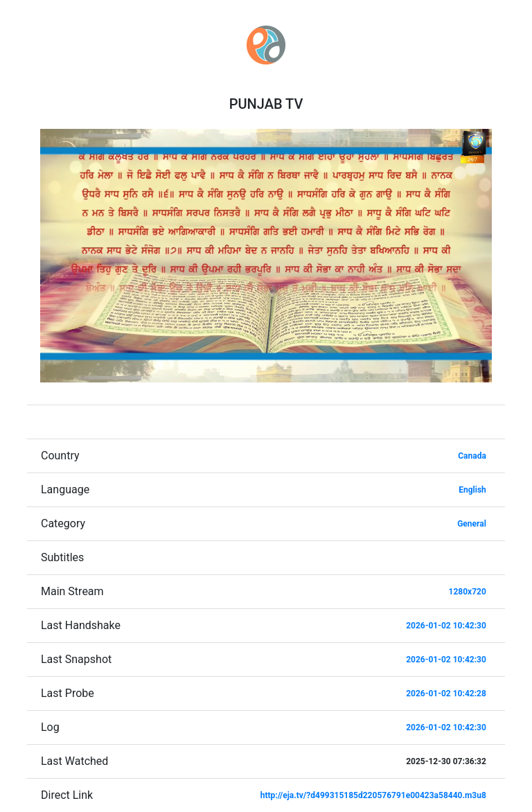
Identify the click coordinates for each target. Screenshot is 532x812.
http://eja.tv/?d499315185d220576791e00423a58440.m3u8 (373, 795)
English (472, 490)
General (472, 524)
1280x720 (468, 592)
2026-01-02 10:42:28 (446, 694)
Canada (472, 456)
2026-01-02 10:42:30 (446, 626)
